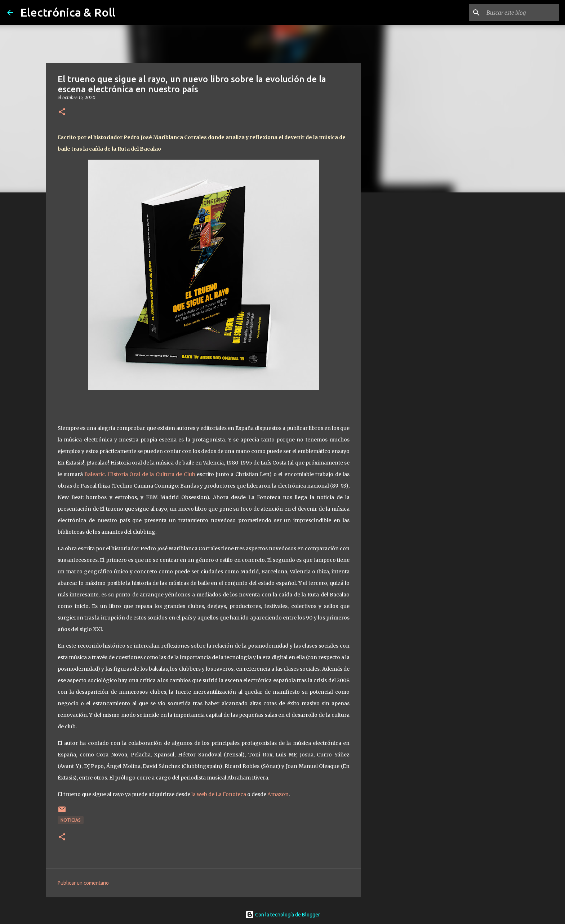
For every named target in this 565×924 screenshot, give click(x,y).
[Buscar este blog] (521, 13)
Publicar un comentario (83, 883)
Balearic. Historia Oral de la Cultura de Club (140, 474)
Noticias (71, 820)
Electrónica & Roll (68, 12)
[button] (62, 112)
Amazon (278, 794)
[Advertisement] (398, 311)
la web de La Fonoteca (219, 794)
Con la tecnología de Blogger (283, 915)
